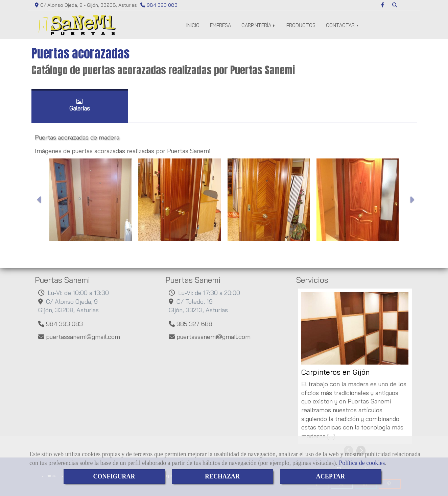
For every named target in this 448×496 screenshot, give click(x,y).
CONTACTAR (343, 25)
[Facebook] (383, 5)
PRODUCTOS (301, 25)
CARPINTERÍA (259, 25)
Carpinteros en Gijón (335, 372)
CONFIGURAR (114, 476)
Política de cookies (362, 463)
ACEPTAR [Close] (331, 476)
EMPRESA (220, 25)
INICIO (193, 25)
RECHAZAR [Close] (222, 476)
